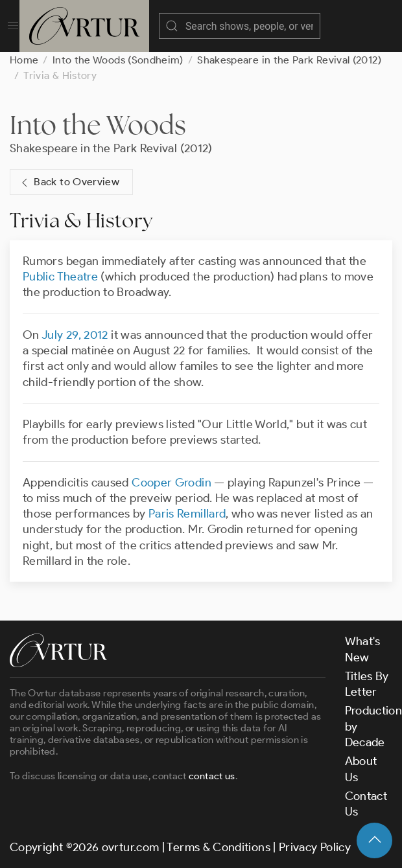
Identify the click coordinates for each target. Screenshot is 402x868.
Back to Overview (69, 182)
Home (24, 60)
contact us (212, 776)
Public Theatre (60, 277)
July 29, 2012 (75, 335)
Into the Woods (98, 125)
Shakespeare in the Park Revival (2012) (289, 60)
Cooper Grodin (171, 483)
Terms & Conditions (218, 847)
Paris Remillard (187, 514)
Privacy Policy (315, 847)
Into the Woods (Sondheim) (118, 60)
